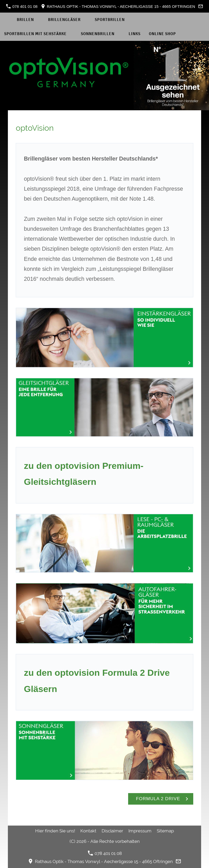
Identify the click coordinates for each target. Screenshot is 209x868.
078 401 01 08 (22, 6)
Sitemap (165, 831)
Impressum (140, 831)
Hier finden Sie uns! (55, 831)
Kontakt (88, 831)
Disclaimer (112, 831)
